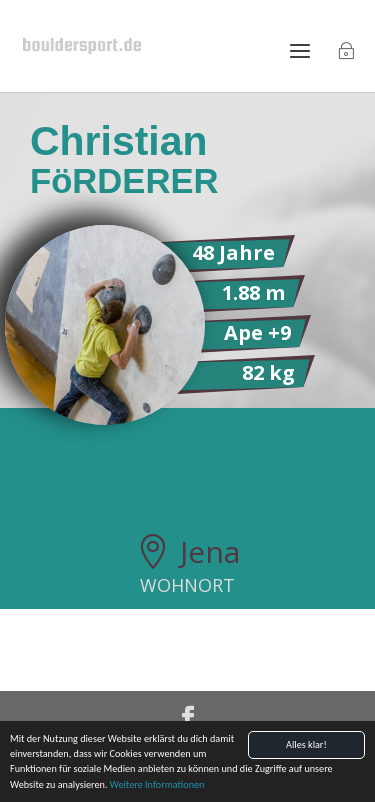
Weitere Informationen (157, 785)
